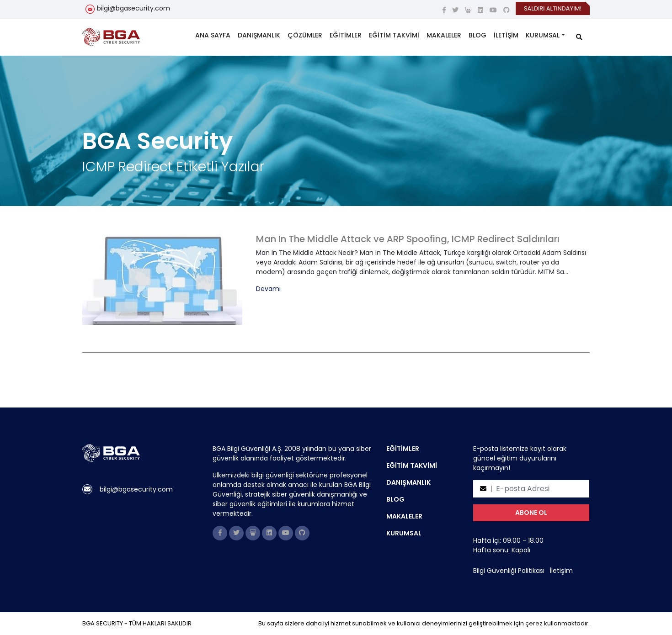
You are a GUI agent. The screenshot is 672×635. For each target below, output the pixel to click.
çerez (534, 623)
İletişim (561, 571)
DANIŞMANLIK (259, 35)
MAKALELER (444, 35)
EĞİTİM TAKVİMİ (394, 35)
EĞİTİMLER (346, 35)
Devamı (268, 289)
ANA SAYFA (213, 35)
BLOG (477, 35)
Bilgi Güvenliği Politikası (509, 571)
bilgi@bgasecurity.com (133, 8)
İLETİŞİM (506, 35)
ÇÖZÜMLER (305, 35)
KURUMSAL (543, 35)
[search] (579, 37)
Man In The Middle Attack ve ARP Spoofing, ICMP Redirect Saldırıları (408, 239)
